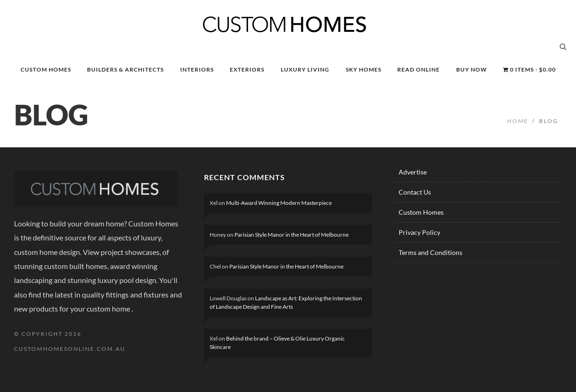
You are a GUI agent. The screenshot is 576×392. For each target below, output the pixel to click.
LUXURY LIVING (305, 69)
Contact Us (415, 192)
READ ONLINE (419, 69)
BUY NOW (472, 69)
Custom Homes (421, 212)
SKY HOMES (364, 69)
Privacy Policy (419, 232)
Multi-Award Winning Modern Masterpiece (279, 203)
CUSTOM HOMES (46, 69)
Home (518, 121)
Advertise (413, 172)
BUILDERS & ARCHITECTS (125, 69)
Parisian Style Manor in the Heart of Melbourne (292, 235)
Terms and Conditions (430, 252)
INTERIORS (197, 69)
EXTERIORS (247, 69)
